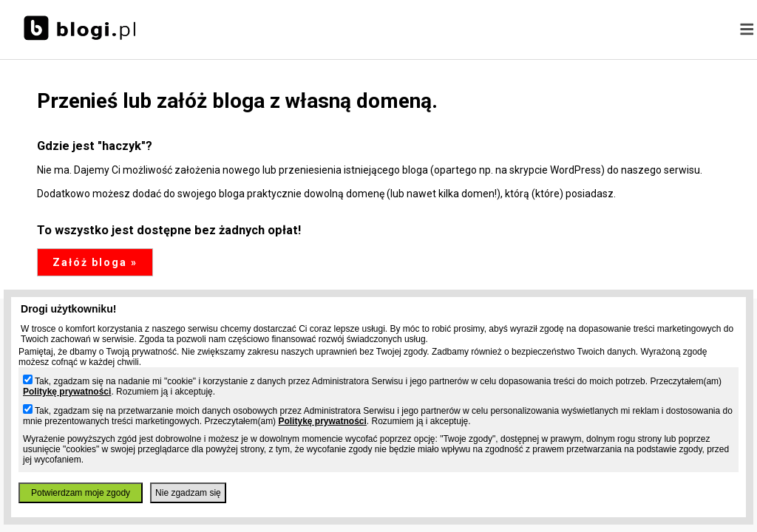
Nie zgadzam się (188, 493)
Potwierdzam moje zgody (81, 493)
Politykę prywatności (67, 392)
